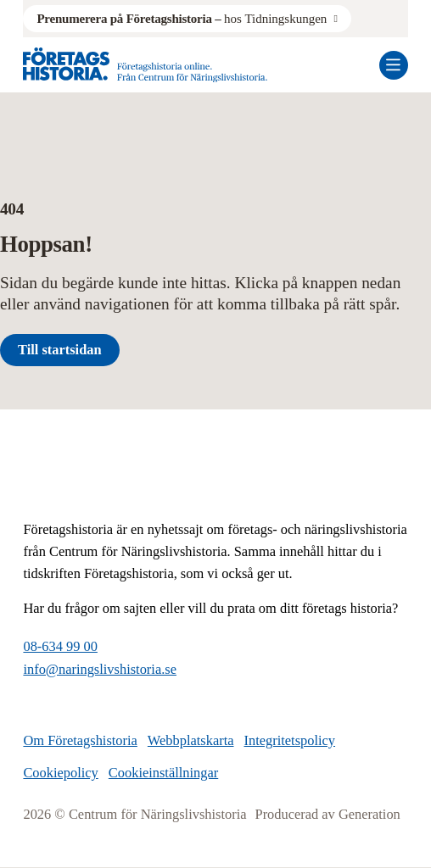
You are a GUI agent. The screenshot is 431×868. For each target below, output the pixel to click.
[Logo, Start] (145, 65)
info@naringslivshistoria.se (100, 669)
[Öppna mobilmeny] (394, 65)
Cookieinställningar (163, 773)
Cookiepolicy (60, 773)
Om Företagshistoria (80, 740)
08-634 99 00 (60, 646)
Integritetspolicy (290, 740)
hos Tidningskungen (182, 19)
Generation (369, 814)
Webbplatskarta (191, 740)
